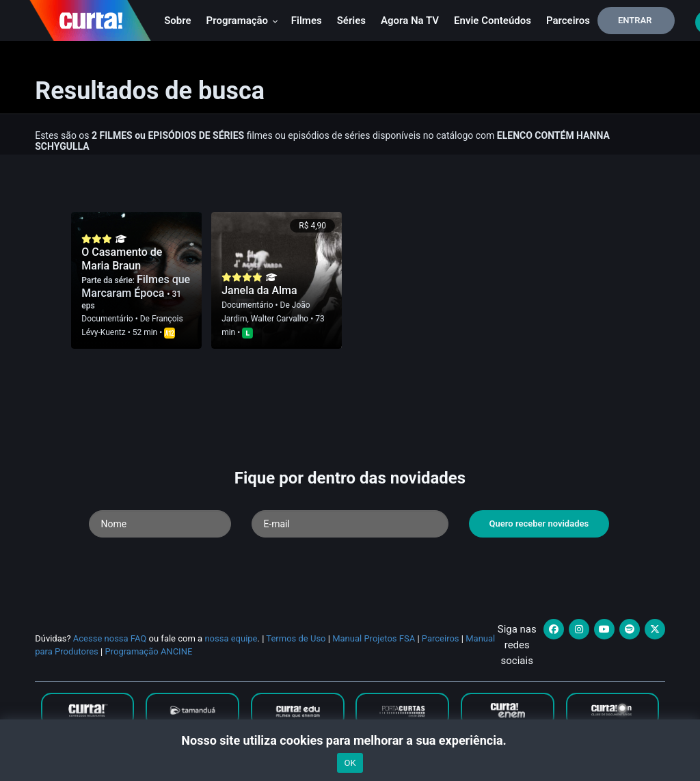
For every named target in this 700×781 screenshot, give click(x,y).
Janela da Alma (259, 290)
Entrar (635, 20)
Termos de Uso (296, 638)
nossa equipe (231, 638)
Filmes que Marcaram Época (136, 286)
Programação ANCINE (148, 651)
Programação (242, 21)
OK (350, 763)
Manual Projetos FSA (374, 638)
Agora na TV (410, 21)
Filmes (307, 21)
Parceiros (568, 21)
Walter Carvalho (280, 319)
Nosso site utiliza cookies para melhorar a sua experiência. (350, 740)
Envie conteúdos (493, 21)
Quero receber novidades (539, 524)
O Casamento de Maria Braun (122, 259)
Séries (351, 21)
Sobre (177, 21)
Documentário (107, 319)
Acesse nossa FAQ (110, 638)
